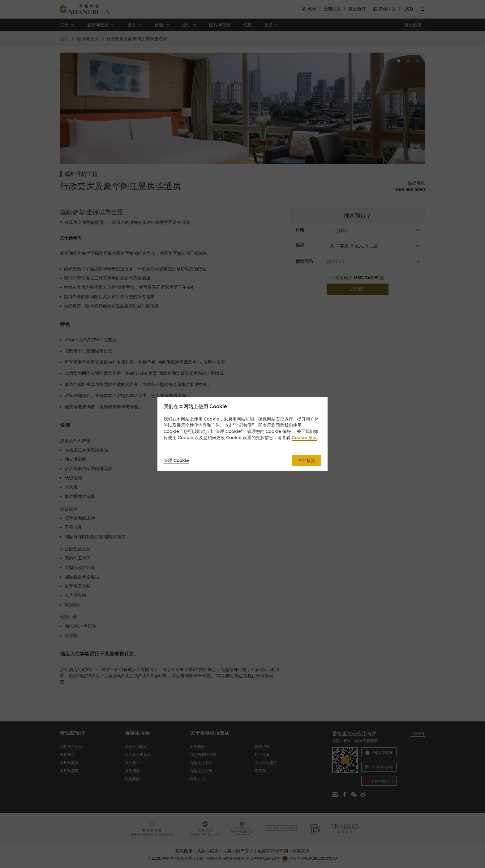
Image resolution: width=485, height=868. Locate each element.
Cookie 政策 (304, 438)
